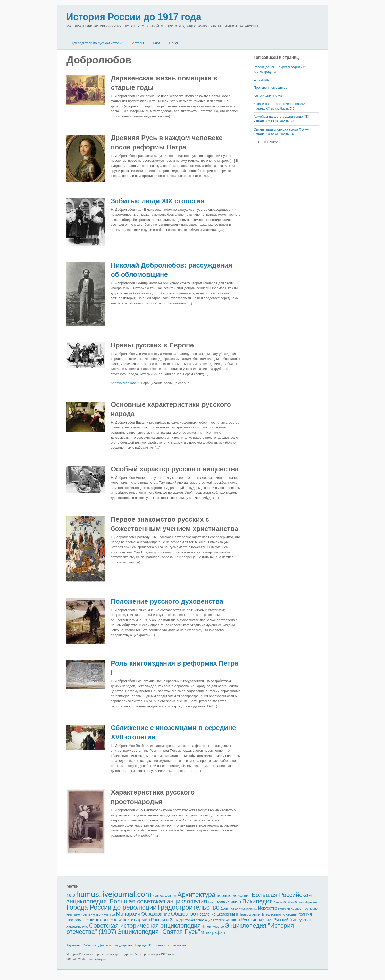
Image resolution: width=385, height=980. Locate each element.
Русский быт (285, 920)
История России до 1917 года (134, 17)
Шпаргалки (262, 80)
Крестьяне (73, 914)
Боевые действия (234, 895)
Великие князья (228, 902)
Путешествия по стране (279, 914)
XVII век (171, 896)
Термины (73, 945)
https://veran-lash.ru (126, 383)
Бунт (211, 902)
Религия (305, 914)
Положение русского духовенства (167, 601)
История (284, 908)
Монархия (128, 914)
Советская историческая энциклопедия (145, 925)
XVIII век (158, 896)
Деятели (105, 945)
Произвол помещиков (270, 88)
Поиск (174, 43)
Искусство (268, 908)
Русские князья (257, 920)
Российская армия (130, 920)
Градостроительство (189, 907)
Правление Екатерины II (217, 914)
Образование (156, 914)
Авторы (138, 43)
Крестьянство (91, 914)
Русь (85, 927)
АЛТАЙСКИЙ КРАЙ (269, 96)
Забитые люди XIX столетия (158, 201)
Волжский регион (306, 902)
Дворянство (229, 909)
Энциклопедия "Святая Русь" (159, 932)
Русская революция (198, 920)
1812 (71, 896)
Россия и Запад (167, 920)
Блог (156, 43)
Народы (141, 945)
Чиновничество (213, 927)
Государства (123, 945)
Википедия (257, 901)
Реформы (76, 920)
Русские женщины (227, 920)
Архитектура (197, 895)
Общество (184, 914)
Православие (249, 914)
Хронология (177, 945)
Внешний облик (284, 902)
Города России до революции (112, 907)
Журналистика (248, 909)
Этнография (213, 932)
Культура (108, 914)
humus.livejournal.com (114, 894)
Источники (157, 945)
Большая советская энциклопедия (158, 901)
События (89, 945)
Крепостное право (304, 909)
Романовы (97, 920)
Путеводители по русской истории (97, 43)
